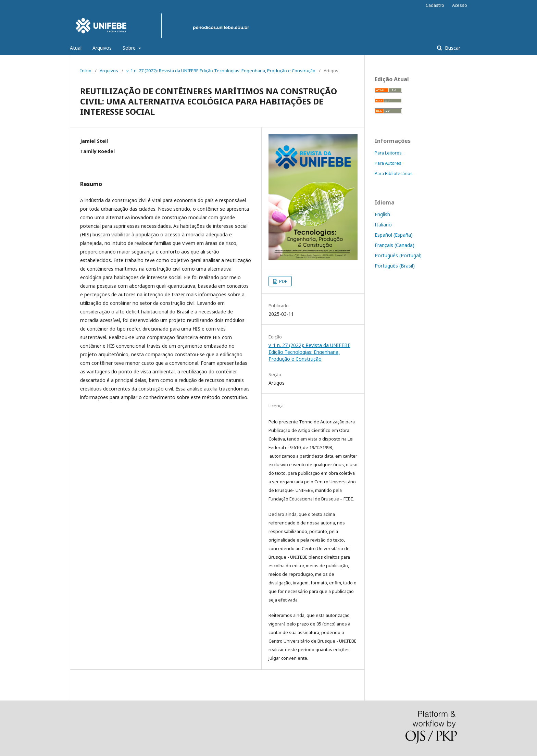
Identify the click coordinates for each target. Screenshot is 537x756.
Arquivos (102, 48)
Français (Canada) (395, 245)
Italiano (383, 225)
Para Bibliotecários (394, 173)
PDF (283, 281)
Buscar (452, 48)
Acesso (460, 5)
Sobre (130, 48)
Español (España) (394, 235)
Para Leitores (388, 153)
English (382, 214)
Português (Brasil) (395, 266)
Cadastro (435, 5)
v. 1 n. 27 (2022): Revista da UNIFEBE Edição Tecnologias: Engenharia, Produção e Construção (221, 71)
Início (86, 71)
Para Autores (388, 163)
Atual (76, 48)
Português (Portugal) (398, 255)
